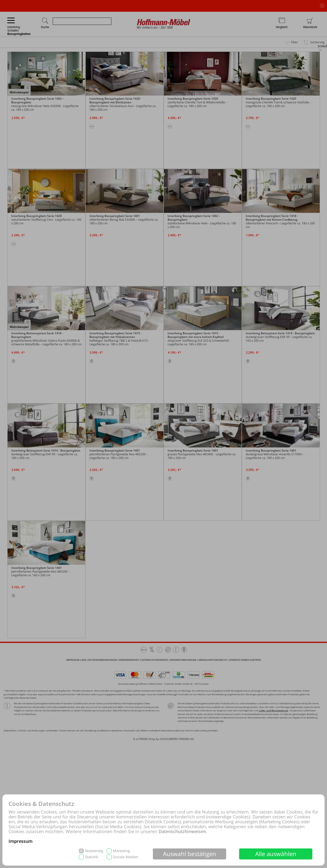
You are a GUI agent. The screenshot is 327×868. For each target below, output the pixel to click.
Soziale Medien (126, 857)
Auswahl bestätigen (190, 854)
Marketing (121, 851)
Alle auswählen (276, 854)
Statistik (92, 857)
